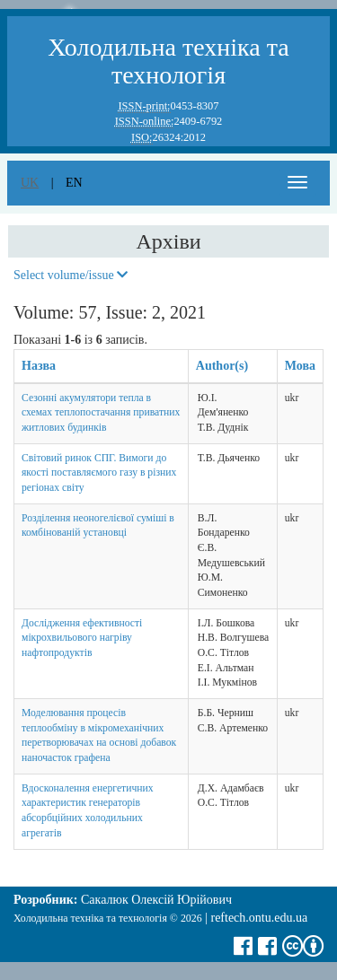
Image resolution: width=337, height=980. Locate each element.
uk (30, 183)
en (74, 183)
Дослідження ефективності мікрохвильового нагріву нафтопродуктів (82, 638)
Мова (300, 366)
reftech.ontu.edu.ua (259, 918)
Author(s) (222, 366)
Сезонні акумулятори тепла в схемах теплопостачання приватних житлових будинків (101, 413)
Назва (39, 366)
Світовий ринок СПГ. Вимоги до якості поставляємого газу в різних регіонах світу (99, 473)
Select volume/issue (71, 275)
